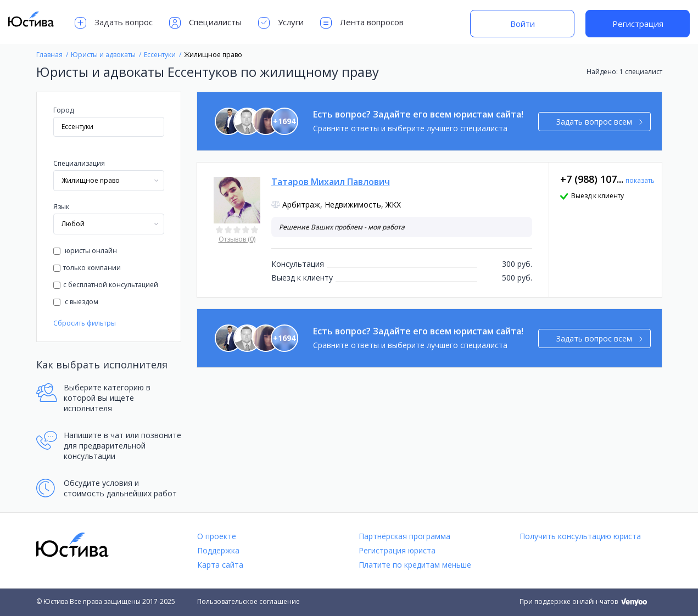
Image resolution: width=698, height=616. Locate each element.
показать (640, 180)
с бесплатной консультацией (106, 285)
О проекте (217, 536)
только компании (87, 268)
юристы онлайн (85, 251)
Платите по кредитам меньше (415, 565)
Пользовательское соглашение (249, 601)
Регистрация (638, 24)
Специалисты (205, 23)
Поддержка (218, 550)
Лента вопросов (362, 23)
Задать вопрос (114, 23)
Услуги (281, 23)
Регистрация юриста (397, 550)
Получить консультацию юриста (580, 536)
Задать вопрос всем (599, 122)
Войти (523, 24)
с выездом (76, 302)
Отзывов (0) (237, 239)
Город (63, 110)
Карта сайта (220, 565)
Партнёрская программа (404, 536)
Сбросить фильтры (85, 323)
